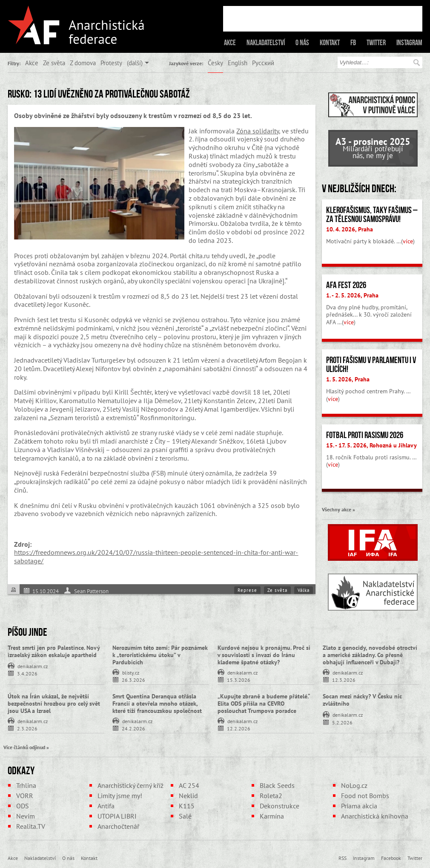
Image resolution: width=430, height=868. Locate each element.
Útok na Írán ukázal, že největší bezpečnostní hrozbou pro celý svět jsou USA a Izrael (54, 704)
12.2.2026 (239, 728)
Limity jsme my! (120, 796)
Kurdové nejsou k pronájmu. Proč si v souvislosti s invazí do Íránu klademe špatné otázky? (264, 655)
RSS (343, 858)
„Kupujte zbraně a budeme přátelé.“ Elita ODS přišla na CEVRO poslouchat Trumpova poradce (264, 704)
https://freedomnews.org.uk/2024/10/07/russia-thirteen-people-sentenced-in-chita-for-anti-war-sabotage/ (156, 557)
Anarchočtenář (118, 826)
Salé (185, 816)
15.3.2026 (239, 679)
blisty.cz (131, 672)
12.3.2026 (344, 679)
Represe (247, 590)
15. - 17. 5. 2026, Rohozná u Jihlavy (371, 445)
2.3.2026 (27, 728)
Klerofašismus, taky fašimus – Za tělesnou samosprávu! (372, 215)
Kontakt (330, 43)
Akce (230, 43)
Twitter (376, 43)
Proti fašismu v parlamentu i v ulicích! (371, 365)
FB (353, 43)
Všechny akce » (338, 509)
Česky (215, 63)
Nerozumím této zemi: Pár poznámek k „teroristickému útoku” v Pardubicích (160, 655)
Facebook (391, 858)
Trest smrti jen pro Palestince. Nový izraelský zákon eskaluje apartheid (54, 651)
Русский (263, 63)
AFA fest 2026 (346, 285)
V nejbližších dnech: (359, 188)
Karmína (272, 816)
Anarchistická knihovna (375, 816)
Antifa (106, 806)
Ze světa (54, 63)
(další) (135, 63)
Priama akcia (359, 806)
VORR (25, 796)
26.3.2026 (133, 679)
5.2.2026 (342, 722)
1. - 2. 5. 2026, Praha (352, 295)
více (408, 241)
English (238, 63)
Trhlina (26, 785)
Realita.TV (31, 826)
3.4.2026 (27, 673)
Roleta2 (271, 796)
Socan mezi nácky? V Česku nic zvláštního (362, 700)
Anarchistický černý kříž (130, 785)
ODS (23, 806)
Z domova (83, 63)
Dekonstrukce (279, 806)
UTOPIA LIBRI (117, 816)
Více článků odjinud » (26, 747)
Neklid (188, 796)
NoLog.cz (354, 785)
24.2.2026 (133, 728)
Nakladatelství (266, 43)
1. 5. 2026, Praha (348, 379)
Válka (304, 590)
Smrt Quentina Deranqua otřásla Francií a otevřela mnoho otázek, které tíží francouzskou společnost (157, 704)
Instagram (409, 43)
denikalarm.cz (33, 666)
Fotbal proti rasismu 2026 (365, 435)
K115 (187, 806)
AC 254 (189, 785)
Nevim (26, 816)
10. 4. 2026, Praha (350, 229)
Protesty (111, 63)
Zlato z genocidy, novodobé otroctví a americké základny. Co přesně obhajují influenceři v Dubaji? (370, 655)
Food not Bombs (365, 796)
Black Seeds (277, 785)
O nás (302, 43)
